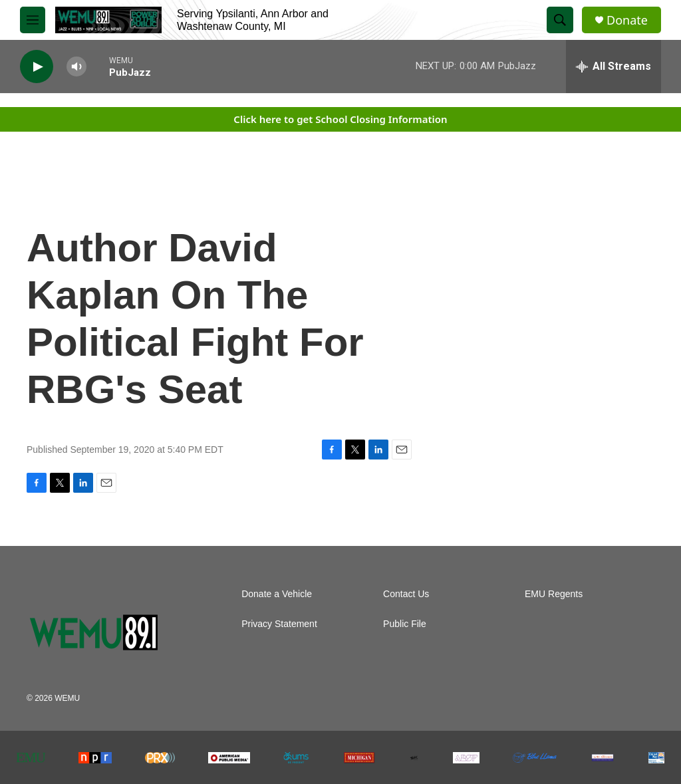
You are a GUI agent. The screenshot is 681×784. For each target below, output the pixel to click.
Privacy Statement (279, 624)
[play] (37, 67)
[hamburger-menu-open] (33, 20)
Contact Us (406, 594)
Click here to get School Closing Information (340, 119)
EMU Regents (554, 594)
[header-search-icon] (560, 20)
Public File (405, 624)
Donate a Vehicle (277, 594)
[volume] (76, 67)
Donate (627, 20)
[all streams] (613, 66)
